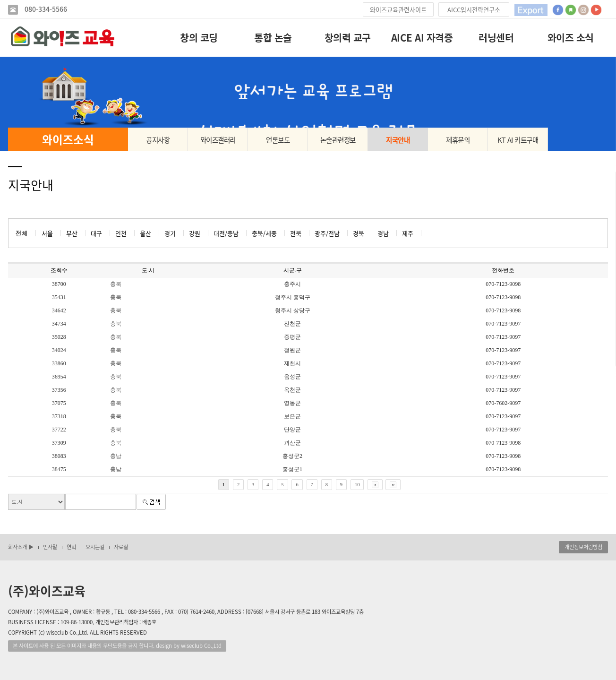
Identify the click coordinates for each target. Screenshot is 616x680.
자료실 (121, 547)
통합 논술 (273, 38)
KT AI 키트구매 (518, 140)
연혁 (71, 547)
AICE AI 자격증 (422, 38)
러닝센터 (496, 38)
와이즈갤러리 (218, 140)
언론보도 (278, 140)
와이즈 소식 (571, 38)
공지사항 (158, 140)
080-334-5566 (45, 9)
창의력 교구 (348, 38)
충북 (116, 284)
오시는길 (95, 547)
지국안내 (398, 140)
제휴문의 (458, 140)
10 (357, 485)
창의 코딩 (199, 38)
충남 (116, 456)
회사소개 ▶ (21, 547)
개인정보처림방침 (583, 547)
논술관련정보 (338, 140)
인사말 (50, 547)
